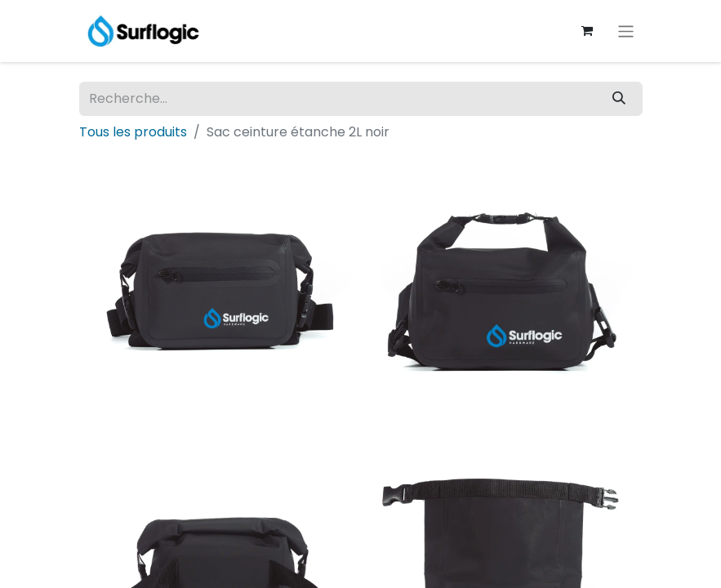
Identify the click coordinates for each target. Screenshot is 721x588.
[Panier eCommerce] (586, 31)
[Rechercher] (619, 99)
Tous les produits (133, 132)
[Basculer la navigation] (626, 31)
